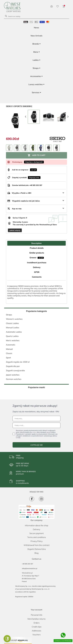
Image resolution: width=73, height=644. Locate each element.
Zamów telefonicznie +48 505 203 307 (27, 185)
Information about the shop (36, 525)
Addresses (36, 631)
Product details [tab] (37, 248)
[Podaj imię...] (36, 418)
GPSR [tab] (37, 272)
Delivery (36, 529)
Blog (36, 553)
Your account (36, 610)
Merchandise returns (36, 619)
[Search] (36, 16)
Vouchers (36, 635)
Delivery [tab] (37, 267)
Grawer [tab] (37, 258)
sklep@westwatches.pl (30, 568)
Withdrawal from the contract (37, 545)
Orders (36, 623)
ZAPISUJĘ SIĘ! (37, 445)
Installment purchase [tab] (37, 263)
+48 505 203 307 (27, 564)
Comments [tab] (37, 277)
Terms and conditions (37, 537)
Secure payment (36, 533)
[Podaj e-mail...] (36, 425)
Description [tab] (36, 243)
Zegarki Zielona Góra (36, 549)
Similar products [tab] (37, 253)
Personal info (37, 615)
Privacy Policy (36, 541)
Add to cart (36, 155)
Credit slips (37, 627)
